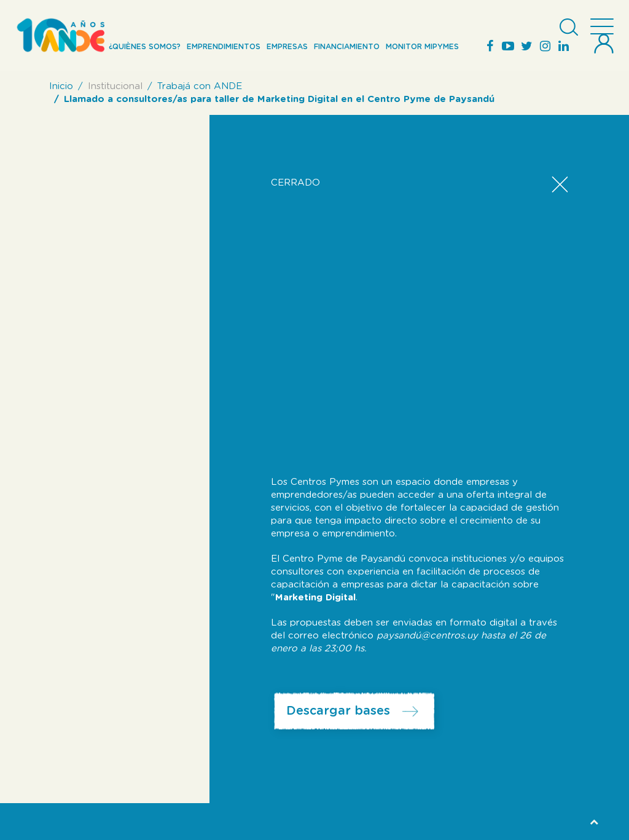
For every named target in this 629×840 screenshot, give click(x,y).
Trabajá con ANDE (200, 86)
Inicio (61, 86)
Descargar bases (338, 711)
